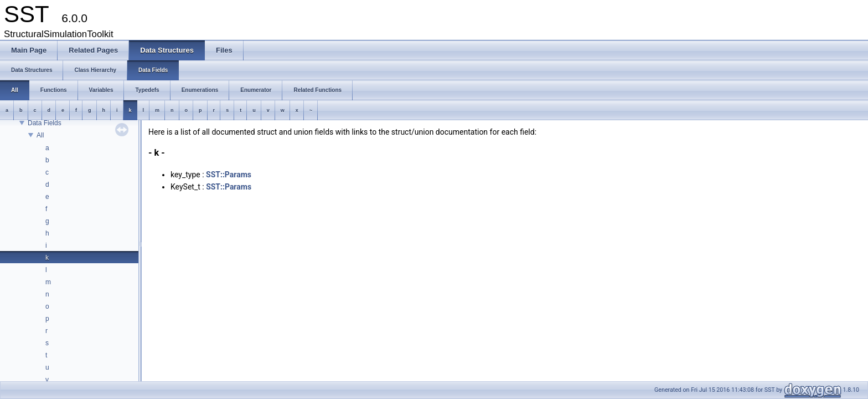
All (40, 135)
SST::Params (229, 175)
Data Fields (45, 123)
